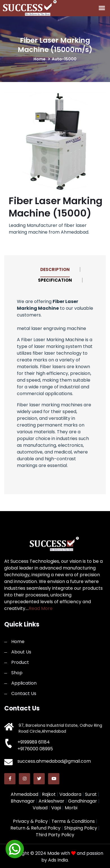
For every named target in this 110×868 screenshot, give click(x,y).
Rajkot (49, 794)
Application (24, 683)
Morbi (71, 808)
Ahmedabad (24, 794)
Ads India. (58, 860)
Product (20, 662)
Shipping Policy (81, 828)
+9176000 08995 (35, 749)
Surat (91, 794)
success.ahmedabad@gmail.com (54, 761)
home (40, 59)
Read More (41, 608)
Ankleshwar (51, 801)
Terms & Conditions (73, 821)
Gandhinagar (83, 801)
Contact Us (24, 693)
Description (55, 269)
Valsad (40, 808)
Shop (17, 673)
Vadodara (70, 794)
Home (18, 642)
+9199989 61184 (34, 742)
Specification (55, 280)
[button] (14, 848)
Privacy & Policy (30, 821)
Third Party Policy (55, 835)
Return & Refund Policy (35, 828)
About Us (21, 652)
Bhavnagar (23, 801)
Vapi (56, 808)
